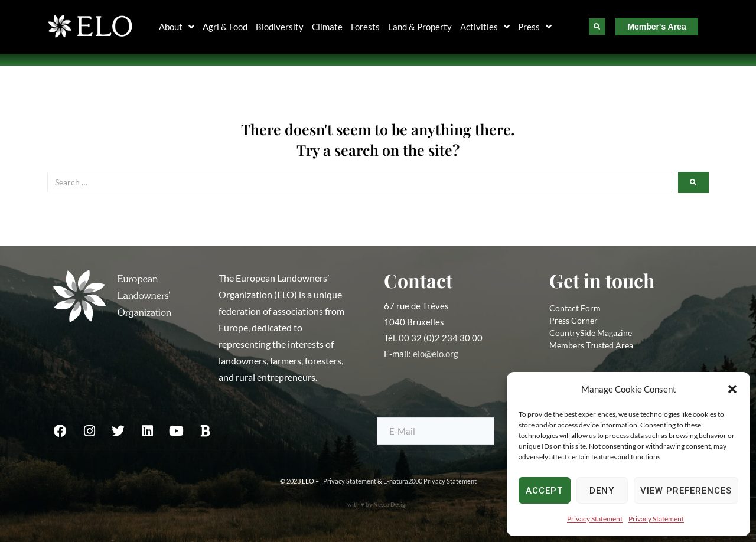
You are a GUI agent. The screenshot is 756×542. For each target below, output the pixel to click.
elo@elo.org (436, 354)
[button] (732, 389)
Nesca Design (391, 504)
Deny (602, 491)
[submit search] (693, 182)
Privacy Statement (595, 519)
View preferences (686, 491)
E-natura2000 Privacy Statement (430, 481)
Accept (544, 491)
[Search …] (360, 182)
